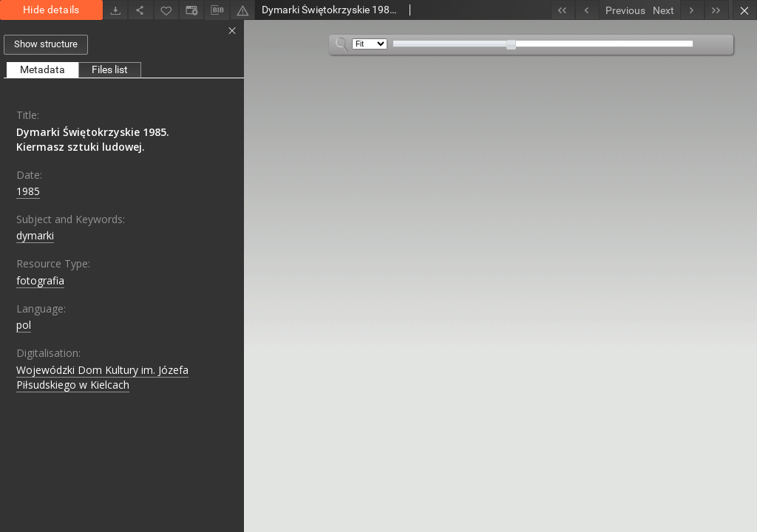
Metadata (43, 69)
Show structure (46, 44)
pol (24, 325)
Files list (110, 69)
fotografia (40, 280)
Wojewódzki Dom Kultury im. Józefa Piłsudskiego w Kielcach (102, 377)
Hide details (51, 10)
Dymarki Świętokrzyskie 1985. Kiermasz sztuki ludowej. (93, 139)
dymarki (35, 235)
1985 (28, 191)
